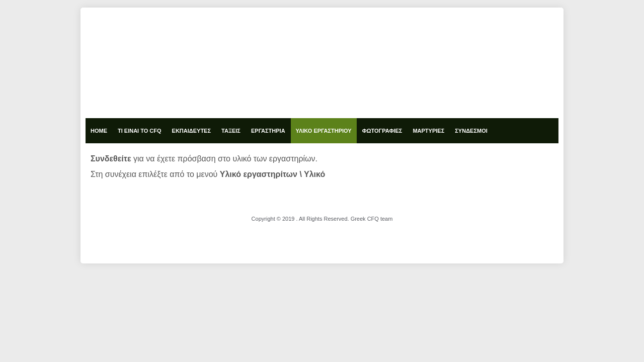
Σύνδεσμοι (471, 131)
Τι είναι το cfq (140, 131)
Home (99, 131)
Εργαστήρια (268, 131)
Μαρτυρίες (428, 131)
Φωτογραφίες (382, 131)
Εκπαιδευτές (191, 131)
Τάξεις (231, 131)
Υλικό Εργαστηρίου (324, 131)
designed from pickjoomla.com (322, 232)
